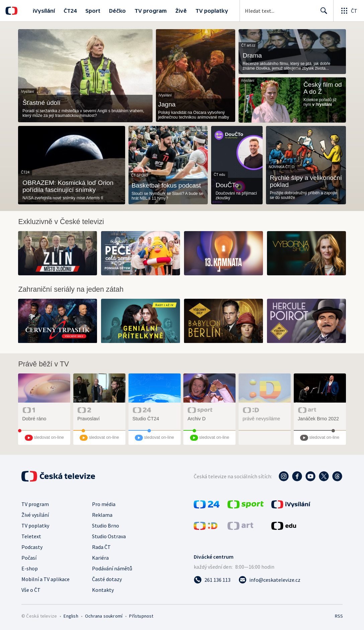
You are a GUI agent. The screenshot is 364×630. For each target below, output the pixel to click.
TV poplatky (212, 11)
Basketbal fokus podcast (166, 185)
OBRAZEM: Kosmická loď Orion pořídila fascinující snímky (68, 186)
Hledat (322, 13)
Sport (93, 11)
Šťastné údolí (41, 103)
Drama (252, 55)
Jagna (167, 104)
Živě (181, 11)
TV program (151, 11)
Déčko (117, 11)
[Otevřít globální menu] (349, 11)
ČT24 (70, 11)
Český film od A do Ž (323, 88)
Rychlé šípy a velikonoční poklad (306, 181)
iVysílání (44, 11)
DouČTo (227, 185)
